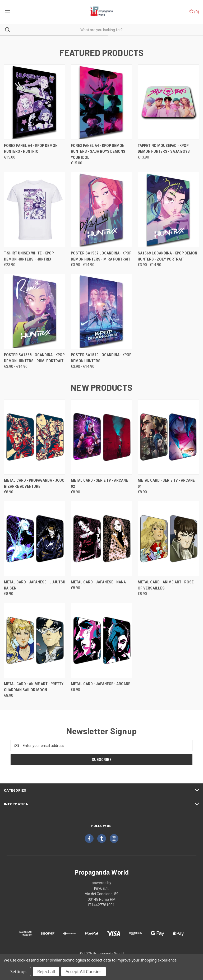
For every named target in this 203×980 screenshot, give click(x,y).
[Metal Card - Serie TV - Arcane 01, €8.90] (168, 437)
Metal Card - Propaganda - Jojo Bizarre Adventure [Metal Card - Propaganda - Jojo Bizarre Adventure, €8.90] (34, 483)
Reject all (46, 972)
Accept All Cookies (84, 972)
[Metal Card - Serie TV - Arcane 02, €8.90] (101, 437)
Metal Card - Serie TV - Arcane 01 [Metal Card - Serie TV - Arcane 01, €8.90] (166, 483)
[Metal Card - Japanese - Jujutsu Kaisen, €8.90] (35, 539)
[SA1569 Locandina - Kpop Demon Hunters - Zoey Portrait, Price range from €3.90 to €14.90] (168, 210)
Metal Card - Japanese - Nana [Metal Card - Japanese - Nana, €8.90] (98, 582)
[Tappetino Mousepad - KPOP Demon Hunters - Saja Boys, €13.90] (168, 102)
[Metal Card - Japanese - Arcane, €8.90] (101, 640)
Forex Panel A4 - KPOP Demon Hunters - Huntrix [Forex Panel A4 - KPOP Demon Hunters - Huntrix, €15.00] (31, 149)
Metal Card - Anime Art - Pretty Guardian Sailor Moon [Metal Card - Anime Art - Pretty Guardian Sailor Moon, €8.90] (34, 687)
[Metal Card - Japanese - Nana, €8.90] (101, 539)
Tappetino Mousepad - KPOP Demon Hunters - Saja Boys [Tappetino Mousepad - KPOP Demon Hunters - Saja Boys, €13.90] (164, 149)
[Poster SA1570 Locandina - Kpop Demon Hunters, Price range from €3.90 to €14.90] (101, 311)
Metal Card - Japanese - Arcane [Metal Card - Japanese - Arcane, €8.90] (101, 684)
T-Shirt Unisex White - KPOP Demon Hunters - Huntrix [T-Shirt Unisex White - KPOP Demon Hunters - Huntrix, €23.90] (29, 256)
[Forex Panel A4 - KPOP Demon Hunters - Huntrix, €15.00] (35, 102)
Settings (18, 972)
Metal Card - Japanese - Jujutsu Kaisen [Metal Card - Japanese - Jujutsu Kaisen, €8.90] (35, 585)
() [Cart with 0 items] (194, 12)
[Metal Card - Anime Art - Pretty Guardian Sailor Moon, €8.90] (35, 640)
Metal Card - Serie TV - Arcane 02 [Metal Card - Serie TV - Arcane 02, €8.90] (99, 483)
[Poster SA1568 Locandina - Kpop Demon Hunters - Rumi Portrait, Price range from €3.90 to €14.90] (35, 311)
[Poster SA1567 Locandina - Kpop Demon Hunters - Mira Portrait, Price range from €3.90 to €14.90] (101, 210)
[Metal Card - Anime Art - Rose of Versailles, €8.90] (168, 539)
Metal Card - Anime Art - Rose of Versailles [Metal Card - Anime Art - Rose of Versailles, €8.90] (166, 585)
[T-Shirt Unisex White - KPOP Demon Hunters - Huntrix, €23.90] (35, 210)
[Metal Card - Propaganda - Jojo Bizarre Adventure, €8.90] (35, 437)
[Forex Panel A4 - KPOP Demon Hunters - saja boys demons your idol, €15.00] (101, 102)
